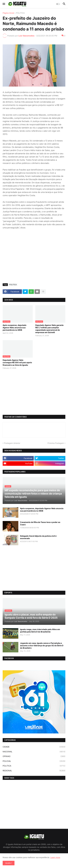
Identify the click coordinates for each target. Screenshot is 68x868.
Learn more (55, 857)
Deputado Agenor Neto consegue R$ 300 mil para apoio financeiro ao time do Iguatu (17, 362)
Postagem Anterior (12, 443)
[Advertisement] (34, 261)
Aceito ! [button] (9, 863)
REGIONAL (34, 771)
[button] (4, 4)
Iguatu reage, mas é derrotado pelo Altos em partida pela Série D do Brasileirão (40, 631)
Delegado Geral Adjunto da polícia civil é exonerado (38, 537)
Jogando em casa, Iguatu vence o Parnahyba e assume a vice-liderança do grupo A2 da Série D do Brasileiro (42, 645)
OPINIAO (34, 756)
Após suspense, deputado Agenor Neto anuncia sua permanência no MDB (15, 328)
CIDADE (34, 747)
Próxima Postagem (56, 443)
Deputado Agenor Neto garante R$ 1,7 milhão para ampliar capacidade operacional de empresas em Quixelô (49, 329)
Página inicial (8, 13)
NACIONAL (34, 752)
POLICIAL (34, 761)
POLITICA (20, 13)
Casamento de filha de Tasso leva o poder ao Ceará (40, 523)
